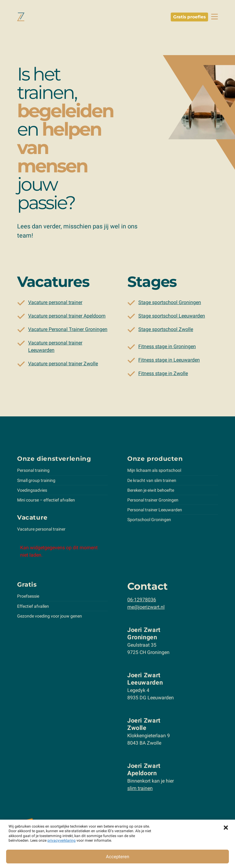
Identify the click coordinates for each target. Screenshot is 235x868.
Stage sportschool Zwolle (166, 331)
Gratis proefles (189, 17)
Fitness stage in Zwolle (163, 375)
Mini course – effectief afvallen (46, 501)
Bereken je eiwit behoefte (151, 491)
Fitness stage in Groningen (167, 348)
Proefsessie (28, 597)
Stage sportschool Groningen (170, 304)
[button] (226, 827)
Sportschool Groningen (149, 521)
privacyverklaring (62, 840)
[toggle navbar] (214, 17)
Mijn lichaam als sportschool (154, 472)
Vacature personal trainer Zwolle (63, 365)
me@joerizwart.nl (146, 608)
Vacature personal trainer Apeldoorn (67, 317)
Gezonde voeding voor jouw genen (50, 617)
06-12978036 (142, 601)
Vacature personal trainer (55, 304)
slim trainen (140, 789)
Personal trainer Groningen (153, 501)
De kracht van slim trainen (152, 481)
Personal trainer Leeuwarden (155, 511)
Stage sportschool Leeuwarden (172, 317)
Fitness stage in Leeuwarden (169, 361)
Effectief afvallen (33, 607)
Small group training (36, 481)
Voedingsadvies (32, 491)
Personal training (33, 472)
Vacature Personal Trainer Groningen (68, 331)
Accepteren (117, 857)
